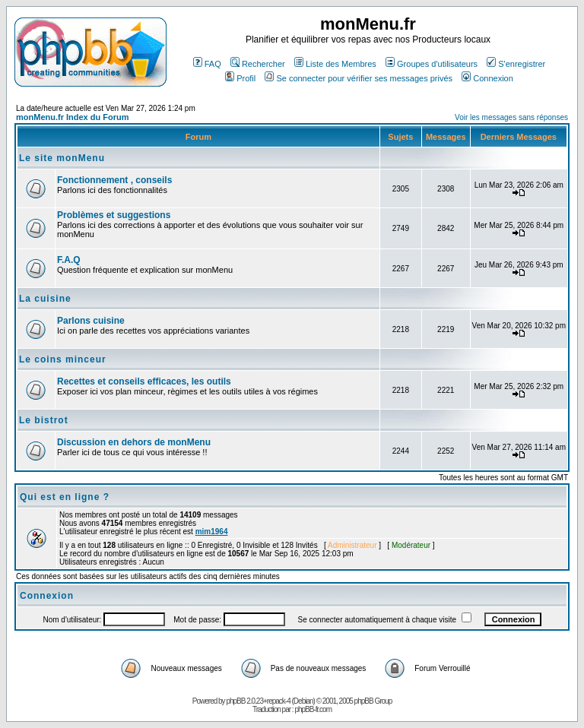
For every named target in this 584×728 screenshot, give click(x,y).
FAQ (207, 64)
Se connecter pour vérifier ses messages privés (359, 78)
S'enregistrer (516, 64)
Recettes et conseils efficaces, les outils (144, 381)
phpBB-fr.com (313, 709)
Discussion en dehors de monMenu (134, 442)
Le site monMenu (62, 158)
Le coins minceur (63, 359)
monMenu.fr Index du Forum (73, 117)
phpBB (235, 701)
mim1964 (212, 532)
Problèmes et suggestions (114, 215)
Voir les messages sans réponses (511, 117)
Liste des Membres (335, 64)
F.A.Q (69, 260)
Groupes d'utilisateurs (432, 64)
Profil (240, 78)
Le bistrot (44, 420)
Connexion (487, 78)
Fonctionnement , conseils (114, 180)
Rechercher (258, 64)
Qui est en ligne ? (65, 497)
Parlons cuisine (91, 321)
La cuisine (45, 299)
